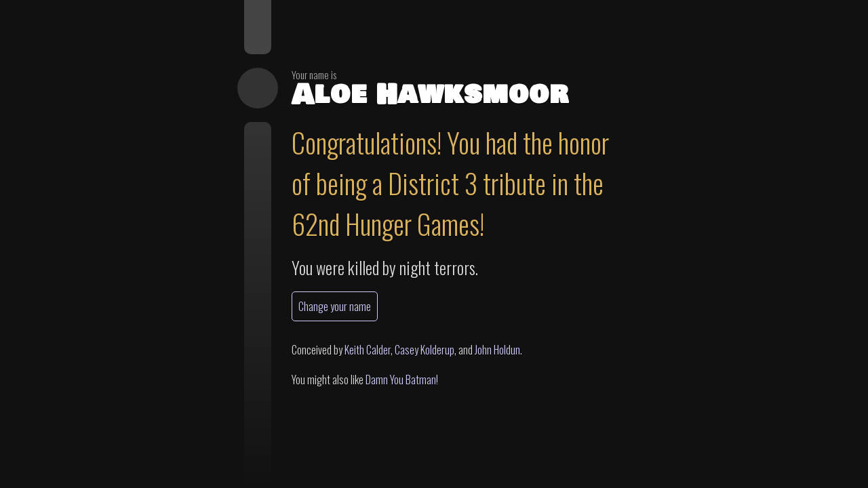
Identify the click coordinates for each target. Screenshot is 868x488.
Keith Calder (368, 350)
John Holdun (497, 350)
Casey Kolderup (425, 350)
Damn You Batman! (402, 380)
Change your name (335, 306)
